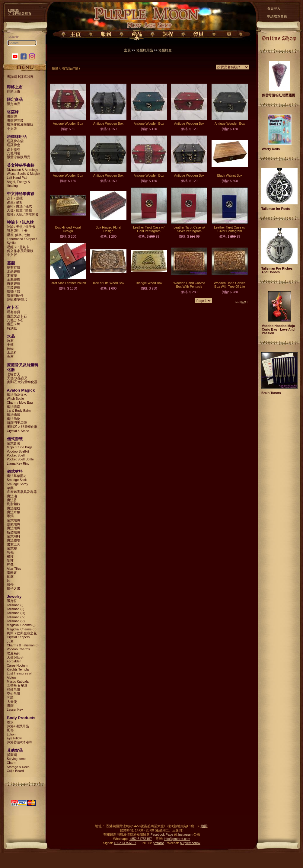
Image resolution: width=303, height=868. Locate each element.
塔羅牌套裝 (15, 120)
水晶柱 (12, 353)
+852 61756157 (141, 839)
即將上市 (14, 91)
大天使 (12, 702)
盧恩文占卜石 (17, 316)
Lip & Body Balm (19, 411)
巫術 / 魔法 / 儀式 (20, 206)
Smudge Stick (17, 480)
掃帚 (10, 585)
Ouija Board (15, 771)
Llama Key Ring (18, 463)
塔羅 (10, 706)
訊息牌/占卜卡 (17, 231)
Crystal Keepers (18, 637)
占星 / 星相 (15, 202)
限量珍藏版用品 (19, 157)
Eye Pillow (14, 738)
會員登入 (274, 8)
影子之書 (14, 588)
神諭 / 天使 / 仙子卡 (21, 227)
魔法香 (12, 500)
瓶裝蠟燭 (14, 532)
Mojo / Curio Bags (20, 447)
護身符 (12, 601)
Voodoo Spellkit (18, 451)
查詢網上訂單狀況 (20, 77)
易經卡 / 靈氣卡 (18, 247)
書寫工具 (14, 544)
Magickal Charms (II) (22, 629)
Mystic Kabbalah (19, 681)
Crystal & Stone (18, 431)
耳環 (10, 697)
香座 (10, 357)
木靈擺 (12, 275)
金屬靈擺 (14, 279)
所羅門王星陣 (17, 423)
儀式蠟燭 (14, 520)
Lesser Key (15, 709)
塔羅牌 (12, 117)
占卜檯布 (14, 149)
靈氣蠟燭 (14, 524)
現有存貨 (14, 267)
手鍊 (10, 344)
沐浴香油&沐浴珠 (20, 742)
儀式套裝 (14, 443)
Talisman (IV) (16, 617)
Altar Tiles (14, 569)
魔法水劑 (14, 512)
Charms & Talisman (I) (23, 645)
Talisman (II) (16, 609)
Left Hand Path (18, 178)
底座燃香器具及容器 (22, 492)
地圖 (204, 826)
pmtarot (158, 843)
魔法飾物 (14, 419)
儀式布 (12, 548)
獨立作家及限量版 (20, 124)
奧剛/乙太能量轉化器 (22, 382)
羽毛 (10, 552)
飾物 (10, 349)
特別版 (12, 328)
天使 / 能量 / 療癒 (20, 210)
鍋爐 (10, 576)
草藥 (10, 488)
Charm (12, 763)
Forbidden (14, 661)
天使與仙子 (15, 657)
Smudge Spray (18, 484)
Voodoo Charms (18, 649)
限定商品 (14, 104)
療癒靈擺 (14, 283)
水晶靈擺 (14, 271)
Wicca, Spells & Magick (24, 174)
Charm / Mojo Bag (20, 402)
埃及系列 (14, 653)
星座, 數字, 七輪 (19, 235)
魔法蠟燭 (14, 415)
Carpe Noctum (17, 665)
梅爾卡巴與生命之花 (22, 633)
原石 (10, 341)
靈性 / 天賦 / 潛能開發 (23, 214)
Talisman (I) (15, 605)
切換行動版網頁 (20, 14)
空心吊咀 (14, 693)
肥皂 (10, 730)
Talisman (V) (16, 621)
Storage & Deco (18, 767)
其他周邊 (14, 153)
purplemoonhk (190, 843)
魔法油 (12, 496)
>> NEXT (241, 302)
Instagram (185, 834)
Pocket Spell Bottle (20, 459)
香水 (10, 722)
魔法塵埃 (14, 540)
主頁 (127, 50)
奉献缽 (12, 572)
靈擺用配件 (15, 296)
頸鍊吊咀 (14, 690)
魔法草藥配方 (17, 476)
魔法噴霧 (14, 407)
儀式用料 (14, 536)
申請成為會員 (277, 16)
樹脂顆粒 (14, 504)
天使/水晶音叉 (17, 378)
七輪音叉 (14, 374)
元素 (10, 641)
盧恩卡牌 (14, 324)
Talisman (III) (16, 613)
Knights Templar (18, 669)
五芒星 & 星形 (17, 685)
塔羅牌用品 (145, 50)
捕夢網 (12, 755)
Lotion (11, 734)
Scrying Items (17, 759)
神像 (10, 564)
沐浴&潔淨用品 (18, 726)
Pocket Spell (16, 455)
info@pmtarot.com (177, 839)
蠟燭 (10, 516)
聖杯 (10, 560)
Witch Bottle (16, 399)
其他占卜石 (15, 320)
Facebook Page (162, 834)
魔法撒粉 (14, 508)
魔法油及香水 (17, 395)
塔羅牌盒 (14, 145)
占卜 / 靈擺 (15, 198)
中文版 (12, 129)
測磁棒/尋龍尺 (17, 299)
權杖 (10, 556)
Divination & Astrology (23, 170)
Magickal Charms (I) (21, 625)
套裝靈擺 (14, 287)
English (13, 10)
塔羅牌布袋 (15, 141)
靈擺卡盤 (14, 291)
